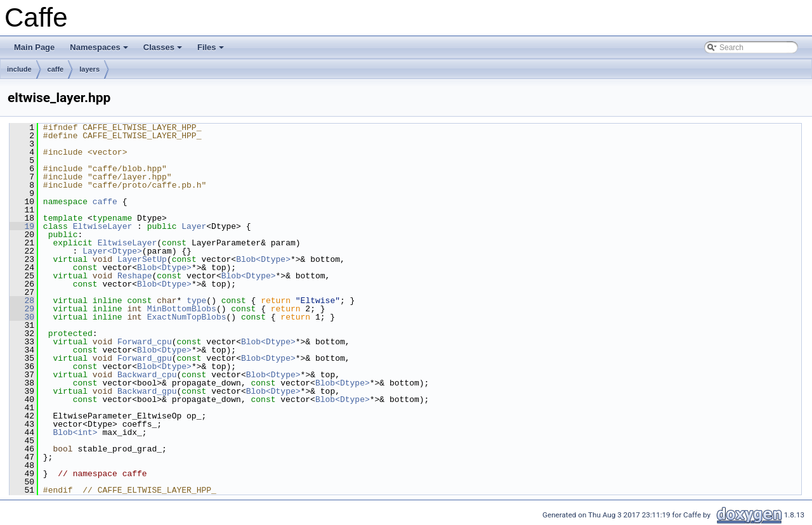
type (196, 301)
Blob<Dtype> (263, 259)
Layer (194, 226)
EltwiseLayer (103, 226)
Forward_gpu (145, 358)
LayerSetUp (142, 259)
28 (22, 301)
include (19, 69)
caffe (56, 69)
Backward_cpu (147, 375)
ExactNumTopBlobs (187, 317)
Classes (164, 51)
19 (22, 226)
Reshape (135, 276)
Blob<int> (75, 432)
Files (212, 51)
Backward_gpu (147, 391)
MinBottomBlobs (182, 309)
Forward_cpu (145, 342)
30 (22, 317)
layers (89, 69)
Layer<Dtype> (112, 251)
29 (22, 309)
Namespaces (100, 51)
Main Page (34, 47)
